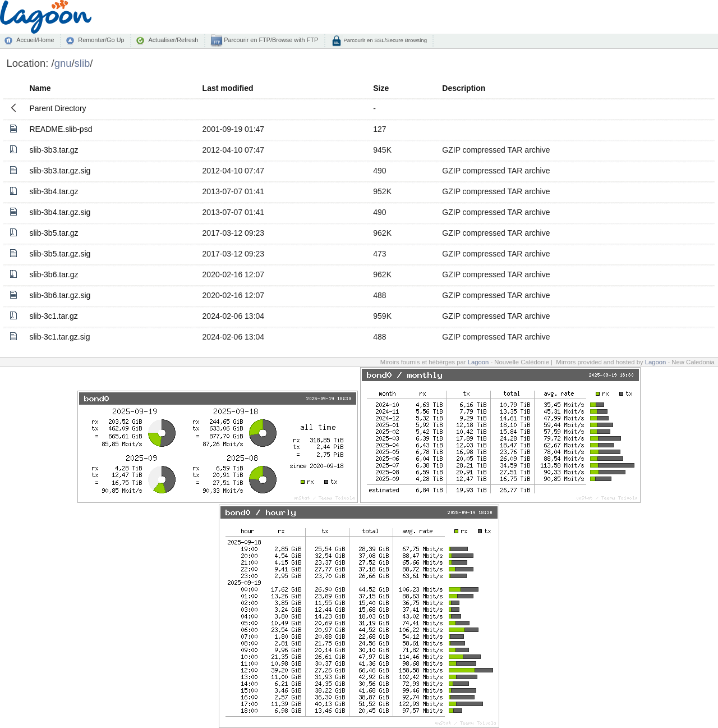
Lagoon (478, 362)
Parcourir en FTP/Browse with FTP (270, 40)
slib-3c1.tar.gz (53, 316)
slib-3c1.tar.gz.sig (59, 337)
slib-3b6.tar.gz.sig (60, 295)
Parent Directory (57, 108)
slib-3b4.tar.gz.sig (60, 212)
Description (464, 88)
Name (40, 88)
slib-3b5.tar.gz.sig (60, 254)
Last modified (228, 88)
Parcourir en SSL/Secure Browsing (385, 40)
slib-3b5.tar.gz (54, 233)
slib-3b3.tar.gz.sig (60, 171)
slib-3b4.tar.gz (54, 191)
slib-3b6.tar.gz (54, 274)
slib (82, 63)
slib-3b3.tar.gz (54, 150)
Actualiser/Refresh (173, 40)
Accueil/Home (35, 40)
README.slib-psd (61, 129)
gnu (63, 63)
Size (381, 88)
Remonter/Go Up (101, 40)
